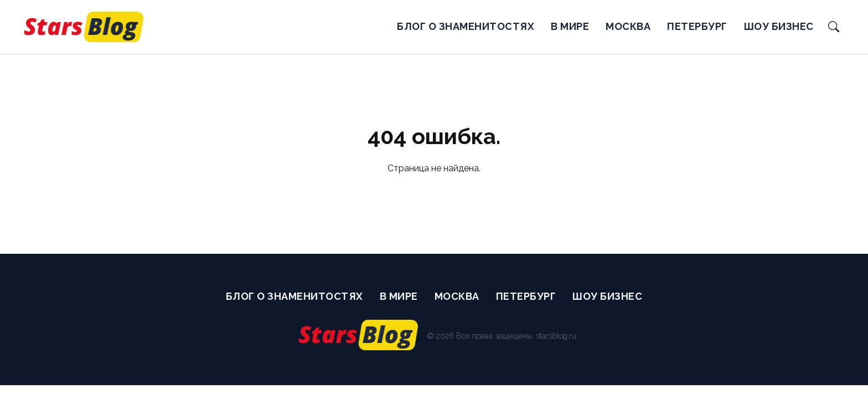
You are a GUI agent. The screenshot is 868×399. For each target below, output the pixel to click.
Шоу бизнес (779, 26)
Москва (628, 26)
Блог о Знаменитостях (466, 26)
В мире (570, 26)
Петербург (697, 26)
